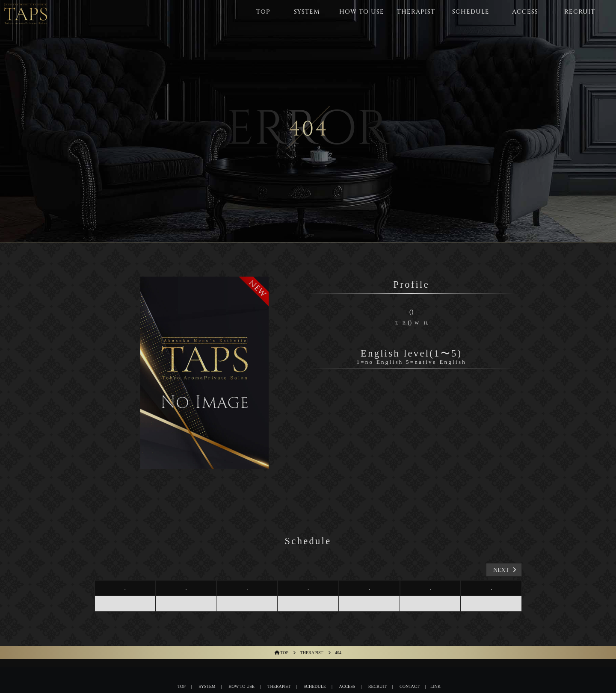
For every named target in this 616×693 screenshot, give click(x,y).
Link (435, 686)
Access (347, 686)
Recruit (378, 686)
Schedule (315, 686)
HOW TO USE (241, 686)
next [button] (506, 570)
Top (182, 686)
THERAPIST (279, 686)
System (207, 686)
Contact (409, 686)
